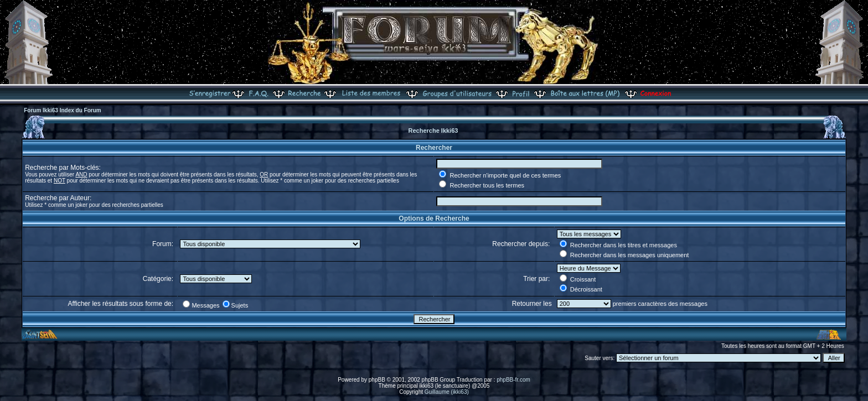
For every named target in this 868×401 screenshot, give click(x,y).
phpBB (377, 380)
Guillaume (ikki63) (447, 392)
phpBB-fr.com (513, 380)
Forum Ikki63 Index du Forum (62, 110)
